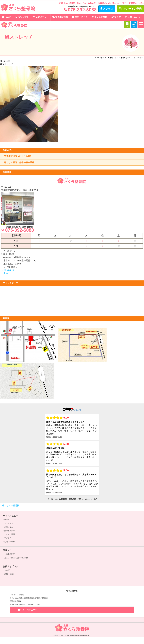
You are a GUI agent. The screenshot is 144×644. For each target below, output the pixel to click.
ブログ (116, 17)
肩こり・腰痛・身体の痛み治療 (18, 162)
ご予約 (5, 273)
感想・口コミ (80, 17)
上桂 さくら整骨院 (10, 505)
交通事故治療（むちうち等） (17, 156)
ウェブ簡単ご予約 (27, 610)
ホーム (6, 520)
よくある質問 (100, 17)
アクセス (7, 538)
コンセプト (22, 17)
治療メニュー (40, 17)
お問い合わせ (132, 17)
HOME (6, 17)
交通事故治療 (60, 17)
